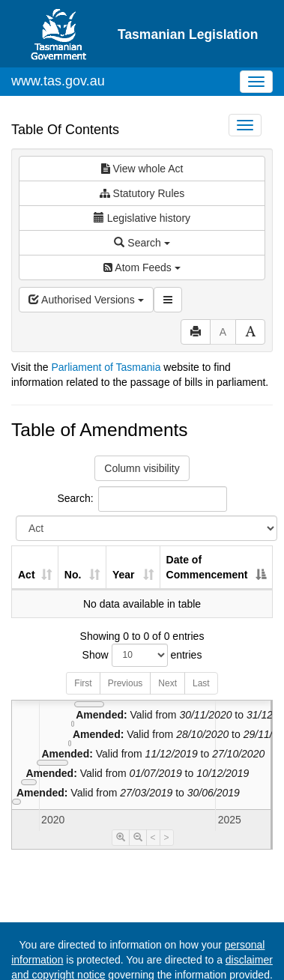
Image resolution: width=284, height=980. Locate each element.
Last (201, 683)
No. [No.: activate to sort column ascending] (73, 575)
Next (167, 683)
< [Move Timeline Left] (153, 838)
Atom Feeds (142, 267)
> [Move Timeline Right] (167, 838)
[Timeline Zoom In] (121, 838)
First (83, 683)
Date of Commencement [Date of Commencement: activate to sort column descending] (207, 567)
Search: (142, 499)
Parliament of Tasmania (106, 367)
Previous (126, 683)
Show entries (142, 655)
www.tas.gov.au (58, 81)
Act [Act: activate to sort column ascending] (27, 575)
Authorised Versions (86, 300)
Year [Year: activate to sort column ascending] (124, 575)
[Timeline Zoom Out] (138, 838)
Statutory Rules (142, 193)
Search (142, 243)
